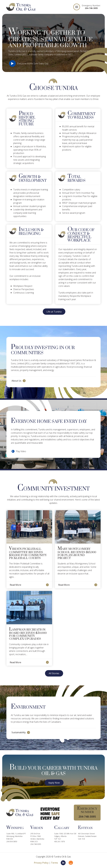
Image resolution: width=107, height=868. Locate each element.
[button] (77, 7)
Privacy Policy (41, 863)
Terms (54, 863)
